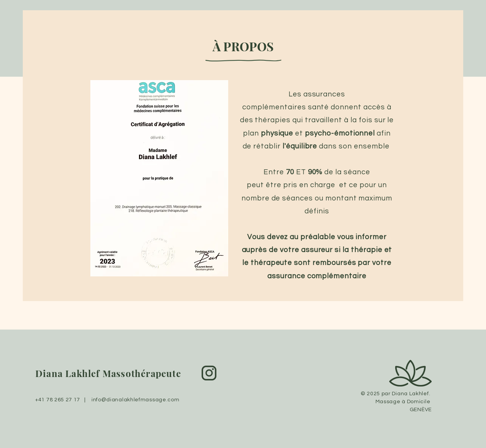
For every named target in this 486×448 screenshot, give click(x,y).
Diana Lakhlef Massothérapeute (108, 373)
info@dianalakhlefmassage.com (136, 400)
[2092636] (209, 373)
